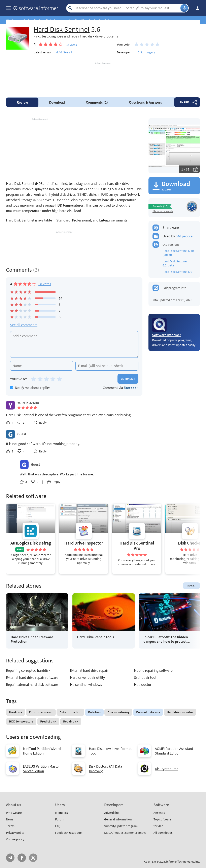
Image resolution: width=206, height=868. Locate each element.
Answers (145, 102)
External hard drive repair (89, 670)
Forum (60, 819)
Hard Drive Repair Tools (96, 637)
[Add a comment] (74, 344)
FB (22, 858)
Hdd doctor (143, 685)
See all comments (24, 325)
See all (68, 52)
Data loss (94, 712)
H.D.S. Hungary (145, 52)
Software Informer (167, 335)
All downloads (163, 833)
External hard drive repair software (32, 677)
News (10, 819)
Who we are (14, 813)
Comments (97, 102)
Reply (43, 422)
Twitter (33, 858)
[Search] (127, 8)
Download (57, 102)
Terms (10, 826)
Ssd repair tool (145, 677)
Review (22, 102)
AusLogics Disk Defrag (31, 543)
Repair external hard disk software (32, 685)
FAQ (58, 826)
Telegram (10, 858)
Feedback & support (69, 833)
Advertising (112, 813)
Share (184, 102)
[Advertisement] (103, 77)
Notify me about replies (30, 388)
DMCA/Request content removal (126, 833)
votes (71, 45)
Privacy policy (15, 833)
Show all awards (163, 211)
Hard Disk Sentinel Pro (137, 546)
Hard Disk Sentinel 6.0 (177, 272)
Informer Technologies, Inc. (183, 861)
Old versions (171, 244)
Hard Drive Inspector (84, 543)
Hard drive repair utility (87, 677)
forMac (158, 826)
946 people (184, 236)
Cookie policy (15, 839)
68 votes (45, 284)
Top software (162, 819)
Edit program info (174, 288)
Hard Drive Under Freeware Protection (32, 639)
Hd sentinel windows (86, 685)
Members (61, 813)
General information (118, 819)
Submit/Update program (121, 826)
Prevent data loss (148, 712)
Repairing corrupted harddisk (28, 670)
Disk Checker (190, 543)
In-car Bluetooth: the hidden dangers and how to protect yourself (166, 639)
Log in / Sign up (196, 8)
